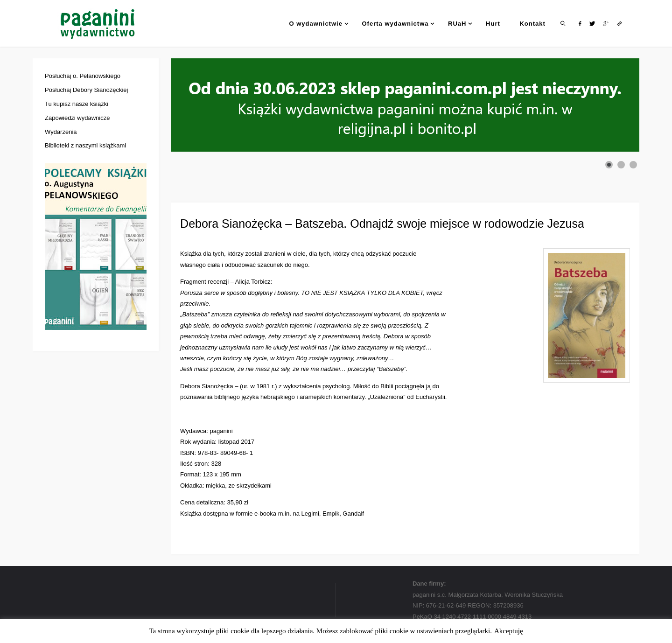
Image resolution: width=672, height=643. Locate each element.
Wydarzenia (61, 132)
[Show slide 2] (621, 165)
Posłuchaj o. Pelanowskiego (83, 76)
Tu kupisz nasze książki (77, 104)
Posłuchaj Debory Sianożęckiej (86, 90)
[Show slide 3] (633, 165)
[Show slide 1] (609, 165)
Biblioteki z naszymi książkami (85, 145)
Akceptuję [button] (509, 631)
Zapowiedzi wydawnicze (77, 118)
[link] (563, 23)
